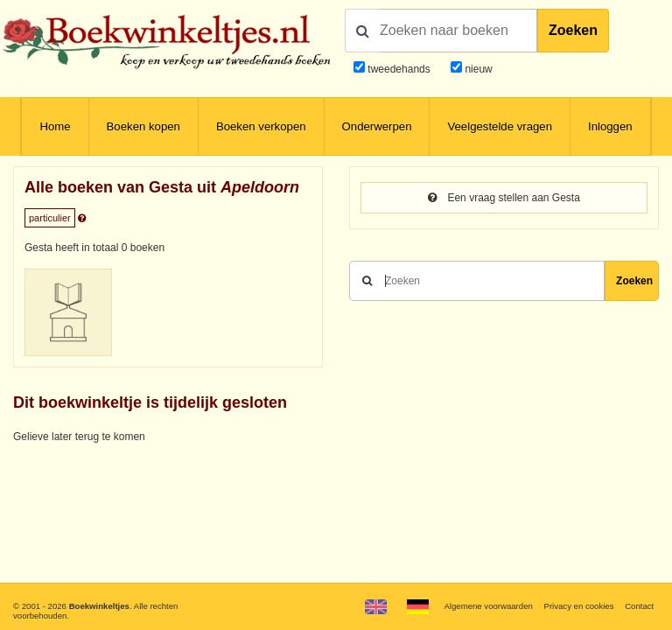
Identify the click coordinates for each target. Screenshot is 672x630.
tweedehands (399, 69)
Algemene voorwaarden (488, 606)
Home (55, 126)
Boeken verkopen (261, 126)
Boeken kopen (143, 126)
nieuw (477, 69)
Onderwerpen (377, 126)
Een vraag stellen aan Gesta (504, 198)
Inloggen (610, 126)
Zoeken (573, 30)
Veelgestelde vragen (500, 126)
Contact (639, 606)
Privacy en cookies (578, 606)
